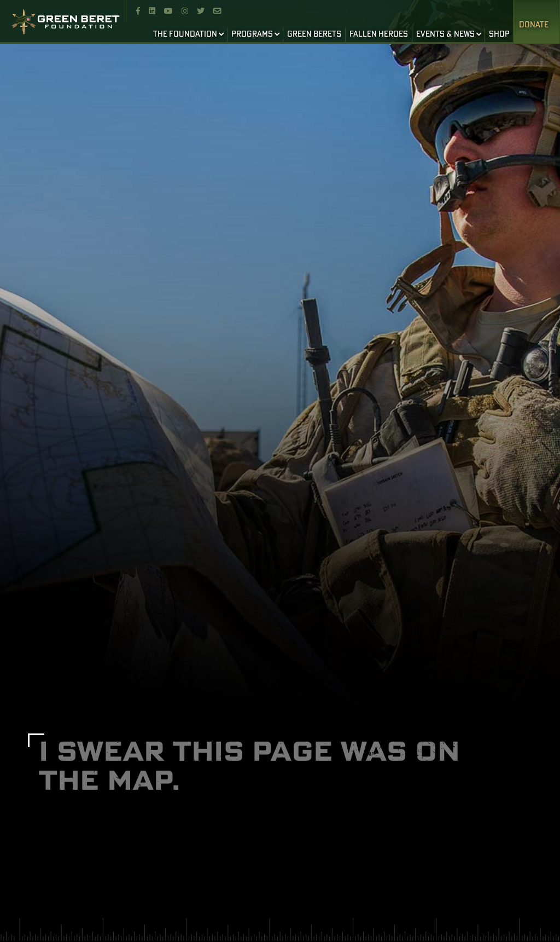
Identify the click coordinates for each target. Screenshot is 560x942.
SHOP (499, 34)
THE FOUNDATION (185, 34)
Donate (534, 25)
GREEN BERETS (314, 34)
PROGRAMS (252, 34)
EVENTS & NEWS (445, 34)
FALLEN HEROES (379, 34)
